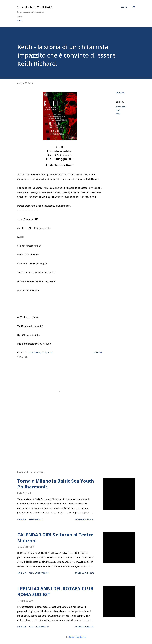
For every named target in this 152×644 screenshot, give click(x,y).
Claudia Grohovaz (35, 7)
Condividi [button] (120, 93)
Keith (118, 110)
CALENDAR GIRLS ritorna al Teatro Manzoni (55, 538)
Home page (22, 20)
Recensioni (53, 20)
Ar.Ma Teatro (121, 107)
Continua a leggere (84, 519)
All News (38, 20)
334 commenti (35, 519)
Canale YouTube (72, 20)
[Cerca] (124, 7)
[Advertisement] (59, 440)
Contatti (90, 20)
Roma (118, 114)
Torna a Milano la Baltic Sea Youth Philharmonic (56, 484)
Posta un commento (39, 573)
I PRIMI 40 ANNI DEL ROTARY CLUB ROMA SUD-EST (55, 591)
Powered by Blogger (76, 637)
